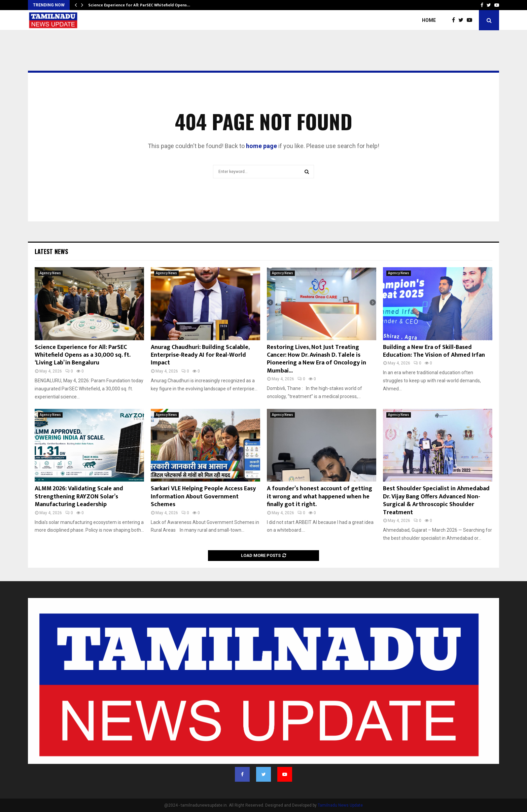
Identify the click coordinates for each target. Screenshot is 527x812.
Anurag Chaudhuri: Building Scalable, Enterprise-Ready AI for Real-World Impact (200, 355)
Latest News (51, 251)
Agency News (50, 273)
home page (261, 146)
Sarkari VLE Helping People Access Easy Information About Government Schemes (203, 497)
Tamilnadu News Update (340, 805)
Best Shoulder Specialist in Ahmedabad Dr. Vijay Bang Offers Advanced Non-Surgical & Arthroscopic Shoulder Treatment (436, 500)
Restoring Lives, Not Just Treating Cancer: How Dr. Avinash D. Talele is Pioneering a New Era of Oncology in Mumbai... (317, 359)
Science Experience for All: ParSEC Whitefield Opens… (139, 5)
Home (429, 20)
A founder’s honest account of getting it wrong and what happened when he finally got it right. (320, 497)
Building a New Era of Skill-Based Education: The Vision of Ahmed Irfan (434, 351)
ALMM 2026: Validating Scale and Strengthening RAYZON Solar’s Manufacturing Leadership (79, 497)
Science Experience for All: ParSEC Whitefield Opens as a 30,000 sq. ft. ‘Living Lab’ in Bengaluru (82, 355)
